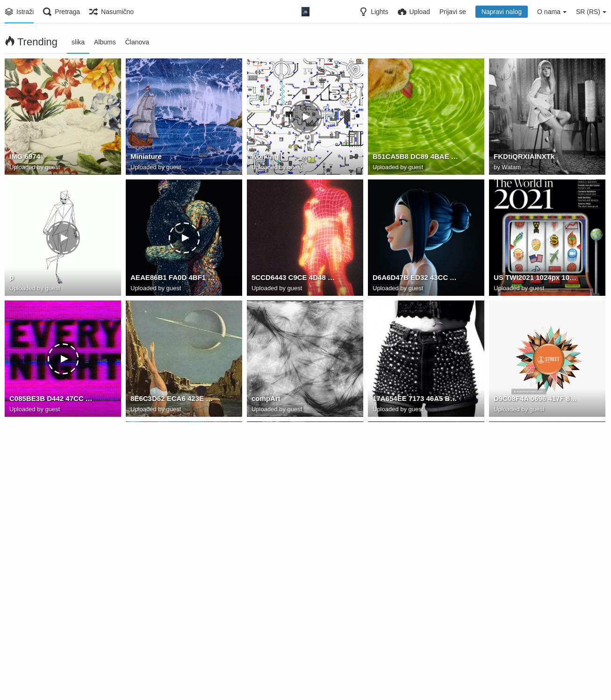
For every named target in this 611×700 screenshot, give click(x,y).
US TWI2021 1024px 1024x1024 (536, 279)
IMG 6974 (24, 158)
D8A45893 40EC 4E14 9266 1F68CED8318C (173, 521)
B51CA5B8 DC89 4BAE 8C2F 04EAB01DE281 (415, 158)
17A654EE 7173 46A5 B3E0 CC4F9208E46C (415, 400)
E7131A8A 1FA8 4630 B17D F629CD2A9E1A (173, 642)
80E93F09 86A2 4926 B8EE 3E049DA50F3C (294, 521)
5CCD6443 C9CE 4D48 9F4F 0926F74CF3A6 (294, 279)
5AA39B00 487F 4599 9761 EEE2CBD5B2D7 (536, 521)
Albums (105, 42)
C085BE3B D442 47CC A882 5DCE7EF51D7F (52, 400)
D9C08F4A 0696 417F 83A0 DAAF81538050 (536, 400)
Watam (511, 168)
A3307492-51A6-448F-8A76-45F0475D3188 (294, 642)
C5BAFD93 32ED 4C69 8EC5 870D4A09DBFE (52, 642)
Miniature (145, 158)
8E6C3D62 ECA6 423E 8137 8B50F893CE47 (173, 400)
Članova (137, 42)
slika (78, 42)
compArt (265, 400)
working (264, 158)
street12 (385, 642)
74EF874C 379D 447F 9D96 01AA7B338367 (415, 521)
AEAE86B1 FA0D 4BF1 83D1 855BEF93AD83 (173, 279)
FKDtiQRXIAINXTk (522, 158)
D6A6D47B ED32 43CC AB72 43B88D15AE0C (415, 279)
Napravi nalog (502, 12)
